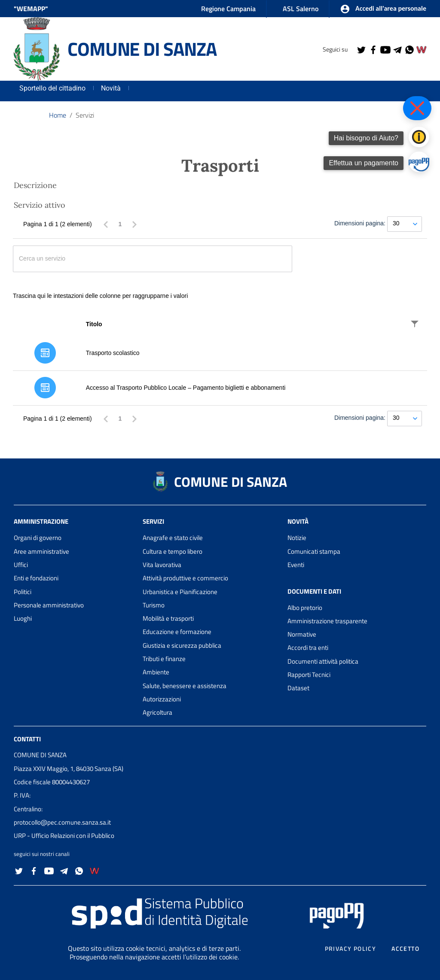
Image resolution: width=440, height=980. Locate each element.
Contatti (27, 739)
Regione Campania (228, 9)
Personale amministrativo (49, 605)
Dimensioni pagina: (360, 223)
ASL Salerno (301, 9)
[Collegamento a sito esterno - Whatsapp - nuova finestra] (409, 49)
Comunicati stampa (314, 551)
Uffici (21, 565)
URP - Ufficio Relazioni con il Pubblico (64, 836)
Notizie (297, 538)
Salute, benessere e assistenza (185, 686)
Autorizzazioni (162, 699)
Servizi (85, 115)
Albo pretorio (305, 608)
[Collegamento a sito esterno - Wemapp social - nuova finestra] (421, 49)
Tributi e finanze (164, 659)
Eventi (296, 565)
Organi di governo (38, 538)
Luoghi (23, 618)
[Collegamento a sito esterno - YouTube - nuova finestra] (385, 49)
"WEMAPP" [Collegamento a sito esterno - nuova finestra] (31, 9)
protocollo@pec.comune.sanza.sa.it (62, 822)
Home (58, 115)
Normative (302, 634)
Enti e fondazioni (36, 578)
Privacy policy (351, 949)
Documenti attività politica (323, 661)
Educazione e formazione (177, 632)
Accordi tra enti (308, 648)
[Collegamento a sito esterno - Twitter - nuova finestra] (361, 49)
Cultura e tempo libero (173, 551)
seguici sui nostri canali (42, 854)
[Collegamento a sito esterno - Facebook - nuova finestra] (373, 49)
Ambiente (156, 672)
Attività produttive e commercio (185, 578)
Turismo (154, 605)
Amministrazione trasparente (327, 621)
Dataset (298, 688)
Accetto (405, 949)
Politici (23, 592)
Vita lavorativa (162, 565)
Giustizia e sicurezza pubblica (182, 645)
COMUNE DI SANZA (142, 49)
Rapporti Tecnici (309, 675)
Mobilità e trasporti (168, 618)
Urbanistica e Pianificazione (180, 592)
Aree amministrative (41, 551)
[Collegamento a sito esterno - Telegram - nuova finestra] (397, 49)
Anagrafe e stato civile (173, 538)
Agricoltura (157, 712)
